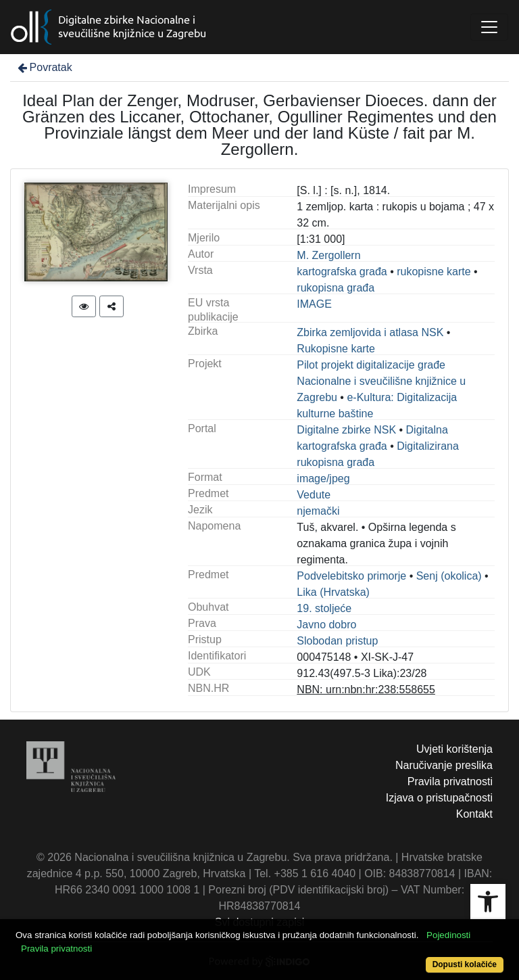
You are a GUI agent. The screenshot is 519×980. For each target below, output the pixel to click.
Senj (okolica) (449, 576)
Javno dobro (326, 625)
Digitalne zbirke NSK (346, 430)
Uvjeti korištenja (454, 749)
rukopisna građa (336, 288)
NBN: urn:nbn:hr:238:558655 (366, 690)
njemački (318, 511)
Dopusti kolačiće (465, 964)
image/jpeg (323, 479)
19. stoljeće (324, 608)
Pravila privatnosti (450, 781)
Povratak (44, 67)
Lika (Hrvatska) (333, 592)
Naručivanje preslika (444, 765)
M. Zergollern (328, 255)
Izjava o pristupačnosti (439, 798)
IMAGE (314, 304)
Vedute (314, 495)
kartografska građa (342, 272)
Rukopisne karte (336, 349)
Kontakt (474, 814)
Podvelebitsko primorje (351, 576)
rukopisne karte (434, 272)
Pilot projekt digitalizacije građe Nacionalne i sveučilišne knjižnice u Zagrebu (381, 381)
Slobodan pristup (337, 641)
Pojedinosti (448, 935)
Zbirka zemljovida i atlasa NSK (370, 332)
